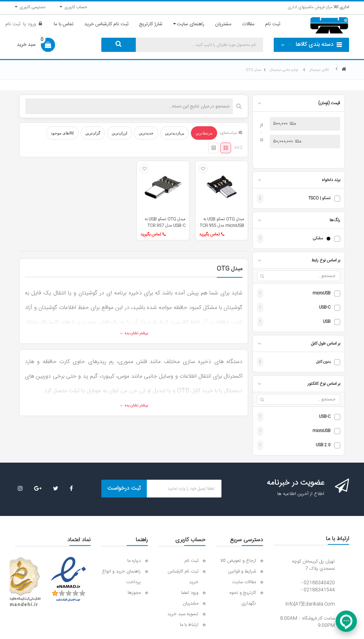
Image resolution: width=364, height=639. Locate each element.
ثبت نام (13, 24)
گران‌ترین (93, 133)
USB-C (325, 308)
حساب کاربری (73, 7)
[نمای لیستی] (214, 148)
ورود (31, 24)
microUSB (322, 294)
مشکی (318, 239)
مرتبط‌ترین (204, 133)
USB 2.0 (323, 445)
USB (327, 322)
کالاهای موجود (62, 133)
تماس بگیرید (212, 234)
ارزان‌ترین (119, 133)
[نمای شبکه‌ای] (226, 148)
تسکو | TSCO (319, 199)
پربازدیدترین (175, 133)
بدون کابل (323, 362)
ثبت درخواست (124, 488)
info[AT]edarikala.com (310, 604)
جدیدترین (146, 133)
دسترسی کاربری (30, 7)
